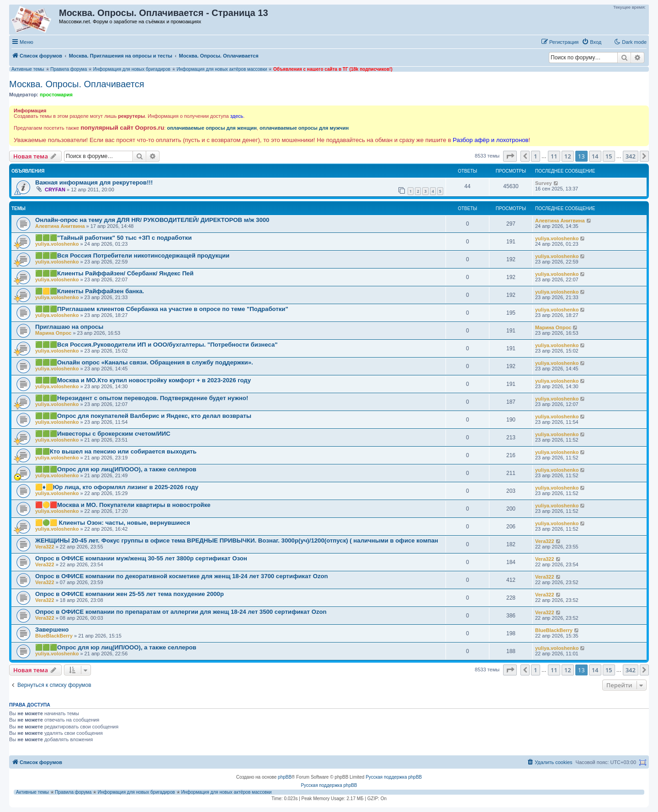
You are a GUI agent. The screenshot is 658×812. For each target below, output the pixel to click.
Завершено (52, 630)
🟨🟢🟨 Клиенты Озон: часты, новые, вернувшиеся (113, 523)
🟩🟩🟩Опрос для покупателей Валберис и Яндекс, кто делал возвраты (143, 416)
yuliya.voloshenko (57, 244)
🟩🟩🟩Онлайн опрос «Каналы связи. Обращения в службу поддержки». (144, 362)
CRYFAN (55, 190)
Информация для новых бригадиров (132, 69)
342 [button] (631, 156)
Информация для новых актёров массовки (222, 69)
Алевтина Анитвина (60, 226)
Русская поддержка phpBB (394, 777)
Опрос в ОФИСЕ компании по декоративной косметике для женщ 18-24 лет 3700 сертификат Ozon (182, 576)
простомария (56, 95)
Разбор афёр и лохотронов (491, 140)
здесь (237, 116)
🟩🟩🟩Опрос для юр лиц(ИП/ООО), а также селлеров (116, 469)
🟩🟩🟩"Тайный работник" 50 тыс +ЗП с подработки (114, 238)
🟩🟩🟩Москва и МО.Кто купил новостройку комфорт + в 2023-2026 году (143, 380)
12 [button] (568, 156)
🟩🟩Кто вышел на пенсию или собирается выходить (116, 451)
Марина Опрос (53, 333)
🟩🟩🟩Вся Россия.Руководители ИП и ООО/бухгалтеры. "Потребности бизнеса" (157, 345)
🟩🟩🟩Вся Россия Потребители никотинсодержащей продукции (132, 256)
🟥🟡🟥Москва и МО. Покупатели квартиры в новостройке (123, 505)
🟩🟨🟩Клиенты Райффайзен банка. (90, 291)
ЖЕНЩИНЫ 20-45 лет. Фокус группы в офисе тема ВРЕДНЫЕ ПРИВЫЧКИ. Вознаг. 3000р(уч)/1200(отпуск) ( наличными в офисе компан (237, 540)
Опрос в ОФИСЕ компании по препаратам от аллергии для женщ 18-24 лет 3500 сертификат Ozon (181, 612)
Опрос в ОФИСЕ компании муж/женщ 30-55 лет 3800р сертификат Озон (141, 558)
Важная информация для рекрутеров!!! (94, 182)
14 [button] (595, 156)
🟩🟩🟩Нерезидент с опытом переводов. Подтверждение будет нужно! (142, 398)
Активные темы (28, 69)
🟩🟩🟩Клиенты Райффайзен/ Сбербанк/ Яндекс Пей (114, 273)
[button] (510, 156)
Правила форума (69, 69)
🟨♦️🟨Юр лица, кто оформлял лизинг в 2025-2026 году (117, 487)
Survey (544, 183)
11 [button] (554, 156)
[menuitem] (592, 42)
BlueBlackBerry (54, 636)
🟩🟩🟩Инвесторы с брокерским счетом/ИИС (103, 434)
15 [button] (609, 156)
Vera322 (45, 547)
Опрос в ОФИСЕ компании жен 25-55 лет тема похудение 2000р (130, 594)
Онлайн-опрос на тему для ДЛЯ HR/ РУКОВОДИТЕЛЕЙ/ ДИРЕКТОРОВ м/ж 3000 (152, 220)
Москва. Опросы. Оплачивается (77, 84)
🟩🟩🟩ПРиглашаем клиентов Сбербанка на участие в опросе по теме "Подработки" (162, 309)
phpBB (285, 777)
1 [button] (535, 156)
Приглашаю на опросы (69, 327)
